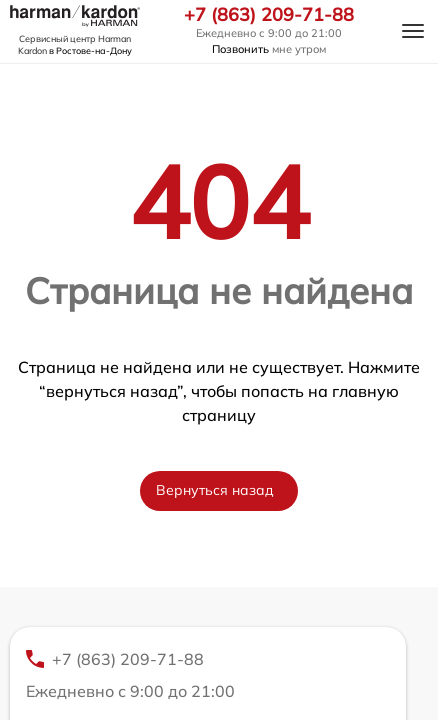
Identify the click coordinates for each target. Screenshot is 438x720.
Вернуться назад (215, 490)
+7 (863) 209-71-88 (269, 15)
